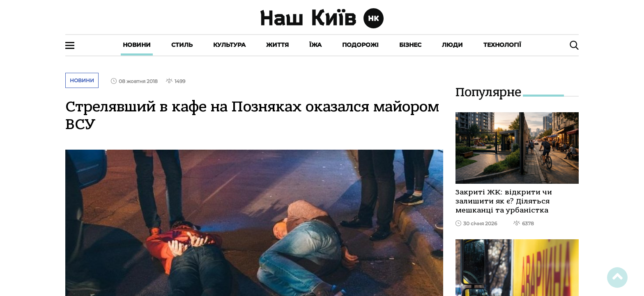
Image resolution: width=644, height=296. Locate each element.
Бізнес (410, 45)
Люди (452, 45)
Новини (137, 45)
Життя (277, 45)
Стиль (182, 45)
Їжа (315, 45)
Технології (502, 45)
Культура (229, 45)
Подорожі (360, 45)
